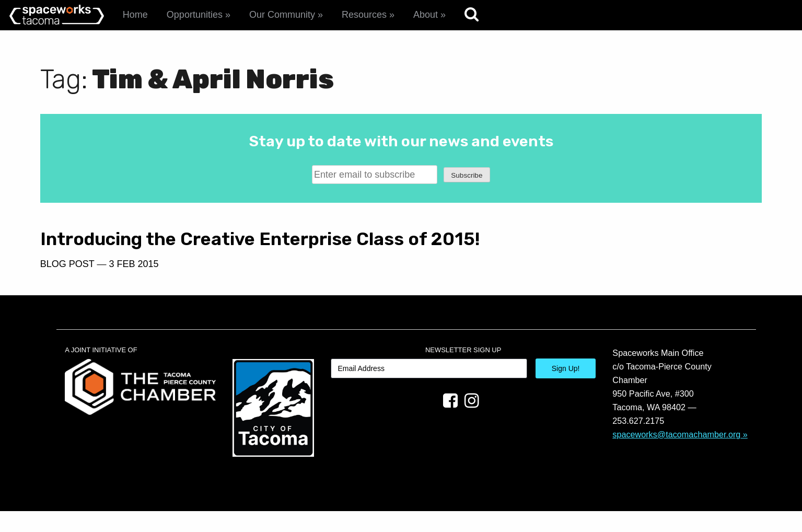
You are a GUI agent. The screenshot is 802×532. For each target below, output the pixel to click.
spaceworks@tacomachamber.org (676, 455)
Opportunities (195, 15)
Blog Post (67, 284)
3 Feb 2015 (133, 284)
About (426, 15)
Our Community (282, 15)
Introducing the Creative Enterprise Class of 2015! (196, 249)
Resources (364, 15)
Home (135, 15)
